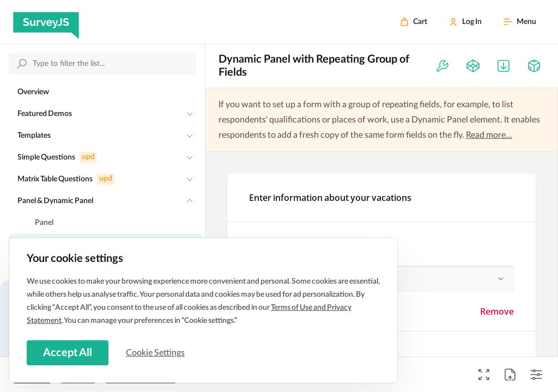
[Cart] (414, 22)
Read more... (489, 135)
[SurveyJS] (46, 22)
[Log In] (465, 22)
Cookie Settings (157, 352)
